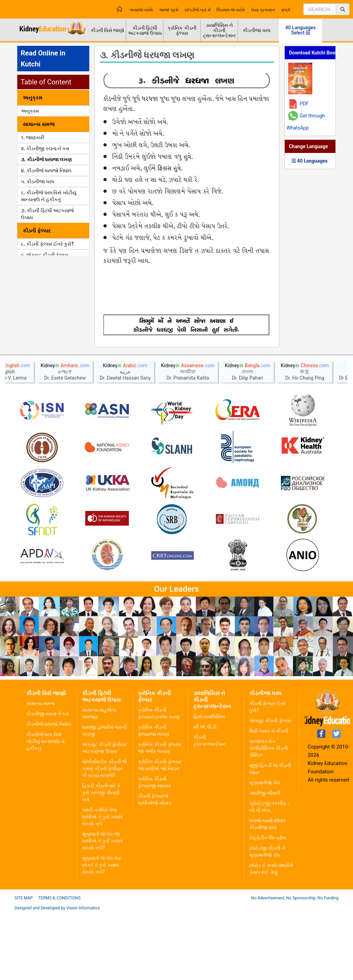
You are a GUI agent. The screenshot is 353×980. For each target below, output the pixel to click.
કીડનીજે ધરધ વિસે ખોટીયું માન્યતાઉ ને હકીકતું (45, 808)
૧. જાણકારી (33, 137)
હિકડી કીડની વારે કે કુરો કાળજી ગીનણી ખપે (101, 859)
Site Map (24, 965)
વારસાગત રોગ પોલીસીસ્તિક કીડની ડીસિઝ (269, 815)
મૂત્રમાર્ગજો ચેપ (265, 849)
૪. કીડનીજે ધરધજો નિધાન (46, 171)
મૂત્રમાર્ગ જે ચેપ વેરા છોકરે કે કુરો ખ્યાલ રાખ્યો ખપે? (101, 932)
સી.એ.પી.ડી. (205, 794)
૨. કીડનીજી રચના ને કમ (45, 148)
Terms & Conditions (59, 965)
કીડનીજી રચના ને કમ (48, 781)
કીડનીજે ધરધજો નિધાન (49, 791)
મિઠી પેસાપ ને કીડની (269, 798)
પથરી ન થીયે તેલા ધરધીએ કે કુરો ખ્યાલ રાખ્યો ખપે (102, 884)
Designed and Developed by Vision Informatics (57, 975)
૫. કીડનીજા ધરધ (38, 182)
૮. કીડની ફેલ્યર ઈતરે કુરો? (47, 244)
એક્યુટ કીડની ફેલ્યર (270, 787)
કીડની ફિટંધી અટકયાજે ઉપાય (145, 30)
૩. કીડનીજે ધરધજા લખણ (47, 159)
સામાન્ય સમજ (41, 770)
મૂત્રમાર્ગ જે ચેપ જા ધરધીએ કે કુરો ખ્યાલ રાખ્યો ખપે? (102, 908)
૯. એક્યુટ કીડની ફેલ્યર (45, 255)
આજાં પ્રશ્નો (169, 10)
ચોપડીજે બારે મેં (197, 10)
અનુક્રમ (30, 111)
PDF (304, 104)
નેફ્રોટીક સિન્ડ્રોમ (268, 905)
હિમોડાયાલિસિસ (209, 783)
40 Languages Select (301, 30)
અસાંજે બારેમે (141, 10)
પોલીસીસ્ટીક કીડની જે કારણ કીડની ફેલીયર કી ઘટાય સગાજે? (104, 835)
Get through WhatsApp (306, 122)
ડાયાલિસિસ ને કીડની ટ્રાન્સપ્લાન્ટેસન (219, 30)
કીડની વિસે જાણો (108, 30)
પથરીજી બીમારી (265, 860)
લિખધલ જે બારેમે (231, 10)
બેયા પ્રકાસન (263, 10)
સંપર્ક (286, 10)
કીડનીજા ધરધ (256, 30)
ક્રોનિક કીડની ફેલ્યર (182, 30)
